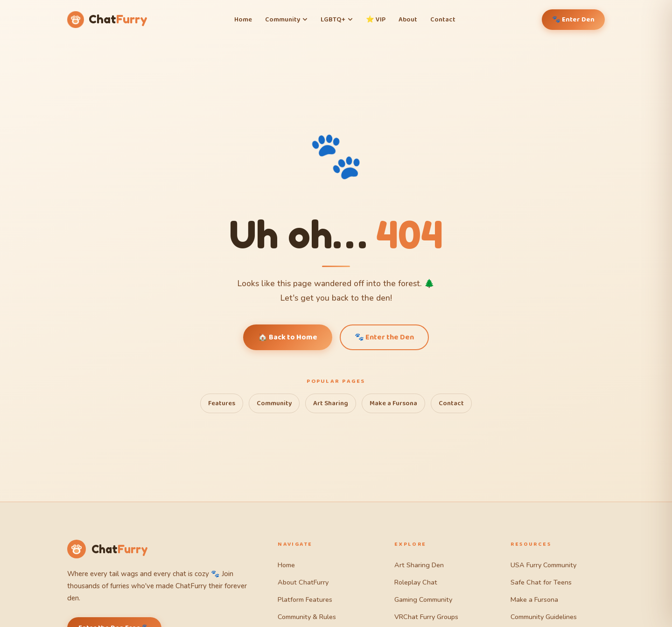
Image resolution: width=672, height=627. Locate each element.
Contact (443, 20)
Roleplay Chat (416, 582)
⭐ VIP (376, 20)
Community (286, 20)
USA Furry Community (543, 565)
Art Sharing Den (419, 565)
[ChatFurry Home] (107, 20)
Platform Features (305, 599)
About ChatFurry (303, 582)
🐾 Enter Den (573, 20)
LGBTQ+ (337, 20)
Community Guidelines (544, 617)
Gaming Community (423, 599)
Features (222, 403)
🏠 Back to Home (288, 337)
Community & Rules (307, 617)
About (408, 20)
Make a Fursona (393, 403)
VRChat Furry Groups (426, 617)
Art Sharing (331, 403)
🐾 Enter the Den (384, 337)
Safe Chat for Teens (541, 582)
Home (243, 20)
